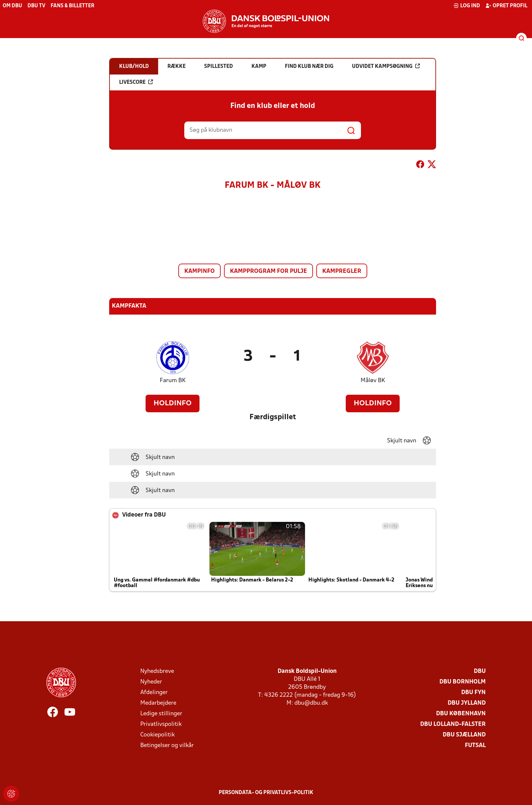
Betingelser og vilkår (167, 746)
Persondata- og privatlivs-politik (266, 793)
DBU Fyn (473, 693)
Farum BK (173, 381)
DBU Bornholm (463, 682)
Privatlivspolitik (161, 724)
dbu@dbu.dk (311, 703)
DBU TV (36, 6)
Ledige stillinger (161, 714)
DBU (480, 671)
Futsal (475, 746)
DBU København (461, 714)
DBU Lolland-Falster (453, 724)
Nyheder (151, 682)
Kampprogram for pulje (268, 271)
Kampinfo (199, 271)
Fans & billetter (72, 6)
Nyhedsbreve (157, 671)
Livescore (136, 82)
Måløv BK (373, 381)
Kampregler (342, 271)
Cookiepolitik (157, 735)
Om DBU (12, 6)
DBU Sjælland (464, 735)
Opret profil (506, 6)
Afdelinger (154, 693)
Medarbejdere (158, 703)
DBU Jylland (467, 703)
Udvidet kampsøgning (386, 66)
